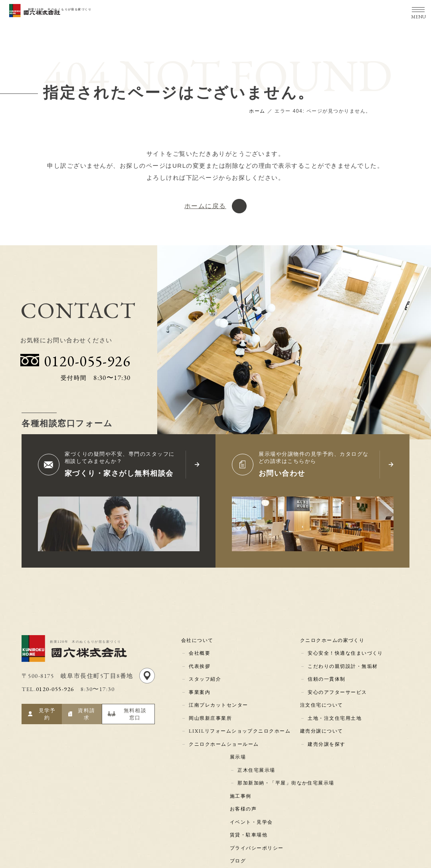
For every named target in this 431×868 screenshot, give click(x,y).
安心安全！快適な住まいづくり (345, 650)
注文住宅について (323, 695)
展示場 (239, 740)
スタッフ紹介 (205, 672)
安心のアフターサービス (337, 683)
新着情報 (242, 853)
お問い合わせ (283, 474)
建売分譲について (323, 717)
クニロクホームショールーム (223, 729)
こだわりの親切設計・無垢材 (342, 661)
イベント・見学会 (253, 797)
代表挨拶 (199, 661)
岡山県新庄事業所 (210, 706)
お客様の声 (245, 785)
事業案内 (199, 683)
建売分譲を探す (326, 729)
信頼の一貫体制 (326, 672)
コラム (239, 842)
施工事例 (242, 774)
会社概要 (199, 650)
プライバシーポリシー (258, 819)
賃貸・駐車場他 (250, 808)
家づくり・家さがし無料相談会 (122, 474)
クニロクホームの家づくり (334, 638)
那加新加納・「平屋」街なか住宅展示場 (286, 763)
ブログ (239, 830)
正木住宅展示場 (256, 751)
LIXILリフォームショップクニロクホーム (240, 717)
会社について (199, 638)
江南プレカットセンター (218, 695)
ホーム (257, 111)
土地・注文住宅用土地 (334, 706)
